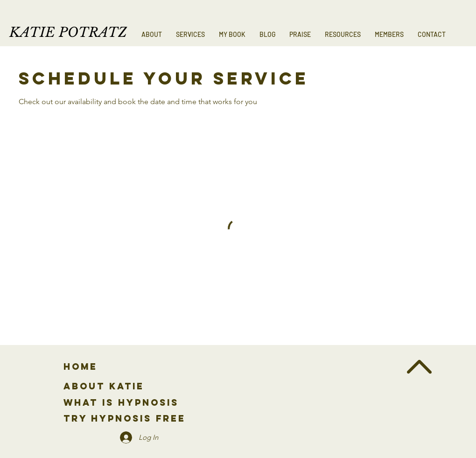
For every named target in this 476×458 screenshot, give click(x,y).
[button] (190, 35)
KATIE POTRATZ (68, 32)
